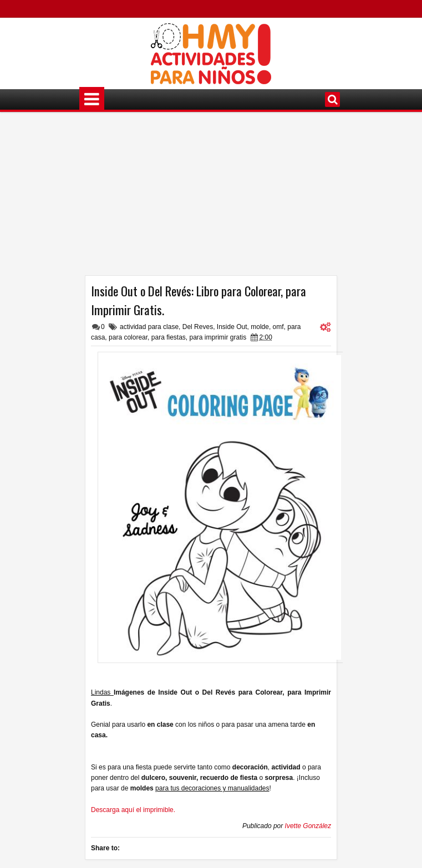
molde (260, 327)
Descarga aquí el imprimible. (133, 810)
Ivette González (308, 826)
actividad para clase (149, 327)
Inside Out (232, 327)
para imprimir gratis (218, 337)
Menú (92, 99)
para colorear (128, 337)
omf (278, 327)
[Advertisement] (211, 198)
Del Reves (198, 327)
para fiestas (169, 337)
